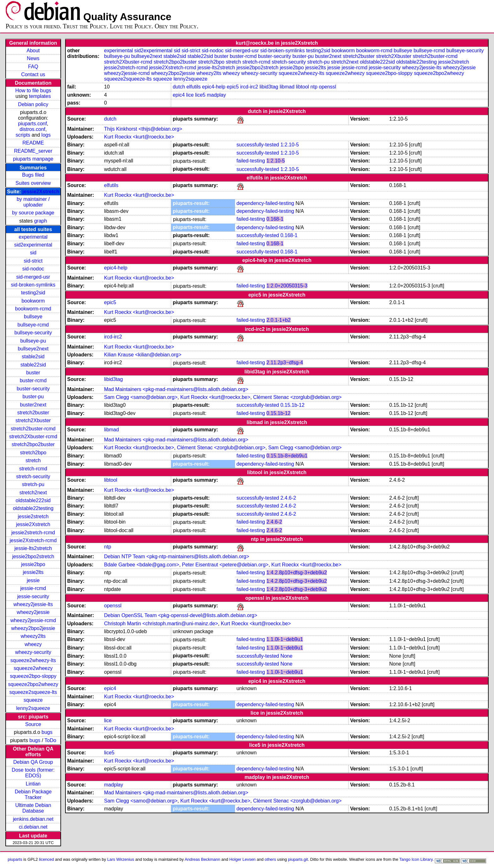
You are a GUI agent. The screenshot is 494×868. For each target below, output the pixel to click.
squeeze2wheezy (33, 668)
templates (40, 96)
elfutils (194, 87)
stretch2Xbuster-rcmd (33, 437)
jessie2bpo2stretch (33, 556)
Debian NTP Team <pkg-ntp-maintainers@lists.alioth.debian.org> (177, 556)
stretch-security (33, 477)
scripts (23, 135)
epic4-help (214, 87)
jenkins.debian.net (33, 819)
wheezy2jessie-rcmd (33, 620)
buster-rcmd (33, 380)
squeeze (33, 700)
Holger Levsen (243, 859)
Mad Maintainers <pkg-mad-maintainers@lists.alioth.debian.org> (176, 389)
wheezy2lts (33, 636)
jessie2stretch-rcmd (33, 533)
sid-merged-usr (33, 277)
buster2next (33, 405)
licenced (47, 859)
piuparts (15, 859)
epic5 (233, 87)
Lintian (33, 784)
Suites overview (33, 183)
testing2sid (33, 293)
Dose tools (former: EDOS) (33, 773)
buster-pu (33, 397)
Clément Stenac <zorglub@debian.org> (297, 397)
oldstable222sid (33, 500)
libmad (287, 87)
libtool (302, 87)
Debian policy (33, 104)
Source (33, 724)
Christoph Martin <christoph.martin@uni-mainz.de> (161, 624)
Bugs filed (33, 175)
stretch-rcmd (33, 469)
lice (190, 95)
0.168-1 (275, 219)
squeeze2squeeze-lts (33, 692)
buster (33, 373)
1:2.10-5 (290, 145)
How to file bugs (33, 91)
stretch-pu (33, 484)
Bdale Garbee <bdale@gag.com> (142, 565)
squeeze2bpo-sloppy (33, 676)
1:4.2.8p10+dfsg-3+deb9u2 (297, 573)
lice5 (200, 95)
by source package (33, 213)
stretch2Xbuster (33, 420)
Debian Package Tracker (33, 794)
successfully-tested (258, 145)
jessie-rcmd (33, 588)
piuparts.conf (32, 124)
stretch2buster (33, 413)
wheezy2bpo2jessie (33, 628)
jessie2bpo (33, 564)
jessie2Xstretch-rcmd (33, 540)
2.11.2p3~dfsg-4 (285, 363)
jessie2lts (33, 572)
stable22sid (33, 365)
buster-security (33, 389)
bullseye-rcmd (33, 325)
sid (33, 253)
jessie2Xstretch (41, 192)
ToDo (50, 740)
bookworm (33, 301)
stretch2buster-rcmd (33, 429)
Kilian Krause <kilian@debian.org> (143, 355)
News (33, 58)
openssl (327, 87)
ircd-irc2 (249, 87)
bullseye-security (33, 333)
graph (40, 221)
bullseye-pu (33, 341)
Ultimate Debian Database (33, 808)
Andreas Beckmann (202, 859)
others (270, 859)
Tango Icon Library (416, 859)
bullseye (33, 317)
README (33, 143)
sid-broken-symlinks (33, 285)
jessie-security (33, 596)
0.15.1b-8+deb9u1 (287, 456)
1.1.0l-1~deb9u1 (285, 639)
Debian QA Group (33, 762)
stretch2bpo (33, 453)
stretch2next (33, 493)
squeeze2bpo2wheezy (33, 684)
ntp (314, 87)
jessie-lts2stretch (33, 548)
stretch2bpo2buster (33, 444)
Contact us (33, 74)
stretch (33, 460)
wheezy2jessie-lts (33, 604)
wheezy (33, 644)
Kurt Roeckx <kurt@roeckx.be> (139, 137)
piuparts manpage (33, 159)
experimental (33, 237)
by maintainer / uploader (33, 202)
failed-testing (251, 161)
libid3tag (269, 87)
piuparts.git (298, 859)
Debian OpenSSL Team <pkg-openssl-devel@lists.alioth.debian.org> (181, 615)
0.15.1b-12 (292, 405)
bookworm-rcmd (33, 309)
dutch (179, 87)
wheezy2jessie (33, 612)
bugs (47, 732)
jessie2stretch (33, 516)
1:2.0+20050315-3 (287, 286)
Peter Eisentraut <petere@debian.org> (225, 565)
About (33, 51)
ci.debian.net (33, 827)
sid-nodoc (33, 269)
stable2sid (33, 357)
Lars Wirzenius (121, 859)
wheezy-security (33, 652)
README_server (33, 151)
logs (46, 135)
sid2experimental (33, 245)
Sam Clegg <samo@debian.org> (141, 397)
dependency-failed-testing (265, 203)
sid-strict (33, 261)
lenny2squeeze (33, 708)
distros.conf (32, 129)
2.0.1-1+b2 (279, 320)
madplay (216, 95)
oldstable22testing (33, 508)
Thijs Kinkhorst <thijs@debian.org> (143, 129)
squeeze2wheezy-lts (33, 660)
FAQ (33, 67)
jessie (33, 580)
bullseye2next (33, 349)
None (286, 656)
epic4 (179, 95)
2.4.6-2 (288, 498)
